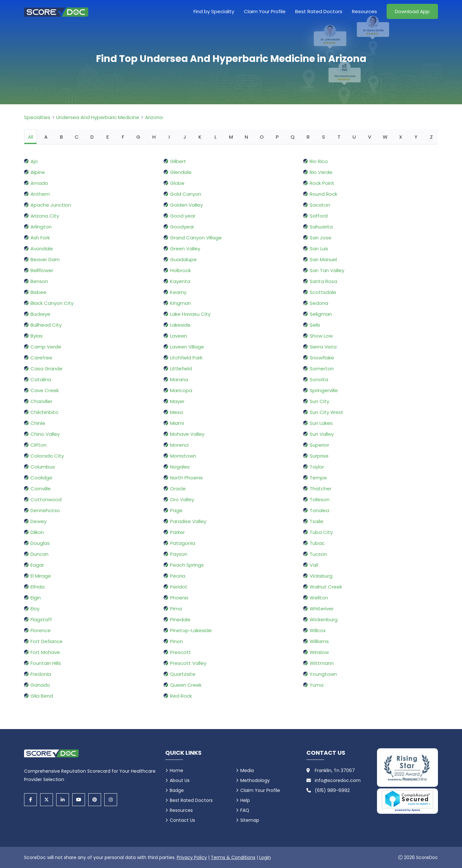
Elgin (36, 598)
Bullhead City (46, 325)
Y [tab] (416, 137)
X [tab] (401, 137)
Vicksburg (321, 576)
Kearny (178, 292)
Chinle (38, 423)
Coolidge (41, 478)
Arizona (154, 117)
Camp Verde (46, 347)
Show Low (321, 336)
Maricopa (181, 390)
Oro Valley (182, 499)
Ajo (34, 161)
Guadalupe (183, 259)
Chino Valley (45, 434)
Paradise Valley (188, 521)
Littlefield (181, 369)
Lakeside (180, 325)
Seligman (321, 314)
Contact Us (182, 820)
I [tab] (169, 137)
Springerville (324, 390)
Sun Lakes (321, 423)
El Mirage (41, 576)
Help (245, 800)
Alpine (38, 172)
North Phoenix (186, 478)
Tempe (318, 478)
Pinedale (180, 619)
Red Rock (181, 696)
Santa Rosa (323, 281)
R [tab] (308, 137)
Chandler (41, 401)
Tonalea (319, 510)
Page (176, 510)
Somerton (322, 369)
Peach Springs (187, 565)
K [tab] (200, 137)
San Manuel (323, 259)
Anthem (40, 194)
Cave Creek (45, 390)
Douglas (40, 543)
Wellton (319, 598)
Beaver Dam (45, 259)
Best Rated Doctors (319, 11)
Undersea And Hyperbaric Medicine (98, 117)
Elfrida (38, 587)
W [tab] (385, 137)
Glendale (181, 172)
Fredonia (41, 674)
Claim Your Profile (265, 11)
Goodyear (182, 227)
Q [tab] (293, 137)
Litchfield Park (186, 358)
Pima (176, 609)
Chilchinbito (44, 412)
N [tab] (246, 137)
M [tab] (231, 137)
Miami (177, 423)
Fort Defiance (47, 641)
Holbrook (180, 270)
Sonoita (319, 379)
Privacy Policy (192, 857)
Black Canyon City (52, 303)
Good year (183, 216)
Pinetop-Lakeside (191, 630)
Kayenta (180, 281)
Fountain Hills (46, 663)
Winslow (319, 652)
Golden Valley (186, 205)
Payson (179, 554)
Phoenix (179, 598)
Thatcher (321, 489)
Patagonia (183, 543)
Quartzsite (183, 674)
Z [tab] (431, 137)
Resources (364, 11)
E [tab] (108, 137)
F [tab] (123, 137)
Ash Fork (40, 238)
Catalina (41, 379)
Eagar (37, 565)
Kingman (180, 303)
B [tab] (61, 137)
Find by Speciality (214, 11)
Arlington (41, 227)
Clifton (38, 445)
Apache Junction (51, 205)
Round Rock (323, 194)
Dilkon (37, 532)
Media (247, 770)
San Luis (319, 249)
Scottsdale (323, 292)
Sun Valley (322, 434)
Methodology (255, 780)
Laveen (179, 336)
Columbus (43, 467)
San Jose (321, 238)
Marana (179, 379)
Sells (315, 325)
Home (176, 770)
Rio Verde (321, 172)
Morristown (183, 456)
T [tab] (339, 137)
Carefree (41, 358)
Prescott (180, 652)
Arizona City (45, 216)
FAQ (245, 810)
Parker (177, 532)
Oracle (178, 489)
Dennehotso (45, 510)
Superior (319, 445)
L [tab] (216, 137)
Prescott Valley (188, 663)
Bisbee (38, 292)
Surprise (319, 456)
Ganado (40, 685)
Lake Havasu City (190, 314)
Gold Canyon (186, 194)
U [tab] (354, 137)
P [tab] (277, 137)
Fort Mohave (45, 652)
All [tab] (30, 137)
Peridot (179, 587)
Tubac (317, 543)
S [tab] (324, 137)
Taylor (317, 467)
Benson (39, 281)
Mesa (176, 412)
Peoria (178, 576)
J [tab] (185, 137)
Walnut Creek (326, 587)
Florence (41, 630)
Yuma (317, 685)
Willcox (318, 630)
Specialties (37, 117)
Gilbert (178, 161)
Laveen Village (187, 347)
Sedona (319, 303)
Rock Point (322, 183)
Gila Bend (42, 696)
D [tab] (92, 137)
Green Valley (185, 249)
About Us (180, 780)
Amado (39, 183)
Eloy (35, 609)
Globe (177, 183)
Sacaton (320, 205)
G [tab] (138, 137)
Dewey (38, 521)
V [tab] (370, 137)
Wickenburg (324, 619)
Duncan (39, 554)
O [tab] (262, 137)
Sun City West (326, 412)
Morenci (179, 445)
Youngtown (323, 674)
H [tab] (154, 137)
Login (265, 857)
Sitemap (250, 820)
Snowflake (322, 358)
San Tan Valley (327, 270)
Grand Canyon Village (196, 238)
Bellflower (42, 270)
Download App (412, 11)
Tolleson (320, 499)
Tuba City (321, 532)
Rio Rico (319, 161)
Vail (314, 565)
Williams (319, 641)
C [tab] (77, 137)
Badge (177, 790)
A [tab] (46, 137)
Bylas (37, 336)
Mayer (177, 401)
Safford (319, 216)
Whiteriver (322, 609)
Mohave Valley (187, 434)
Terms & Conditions (233, 857)
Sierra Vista (323, 347)
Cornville (41, 489)
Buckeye (40, 314)
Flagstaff (41, 619)
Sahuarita (321, 227)
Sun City (319, 401)
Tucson (318, 554)
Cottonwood (46, 499)
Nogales (180, 467)
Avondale (42, 249)
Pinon (176, 641)
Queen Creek (186, 685)
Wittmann (322, 663)
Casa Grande (47, 369)
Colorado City (47, 456)
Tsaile (317, 521)
